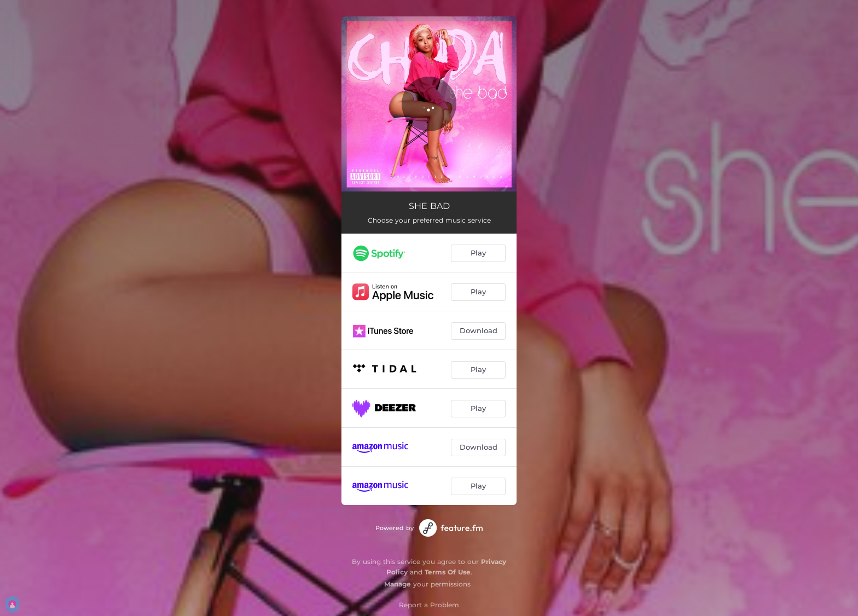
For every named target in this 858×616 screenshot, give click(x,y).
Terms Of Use (448, 572)
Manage (398, 584)
